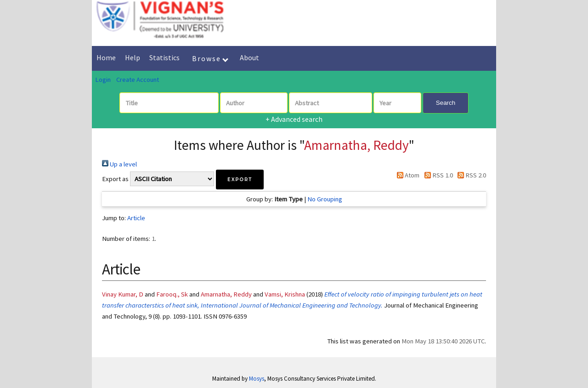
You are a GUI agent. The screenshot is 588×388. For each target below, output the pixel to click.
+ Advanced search (294, 119)
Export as (115, 179)
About (249, 57)
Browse (210, 58)
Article (136, 218)
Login (103, 80)
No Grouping (325, 199)
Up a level (119, 164)
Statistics (164, 57)
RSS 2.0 (470, 175)
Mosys (257, 379)
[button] (240, 180)
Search (446, 103)
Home (106, 57)
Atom (407, 175)
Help (133, 57)
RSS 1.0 (437, 175)
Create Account (138, 80)
